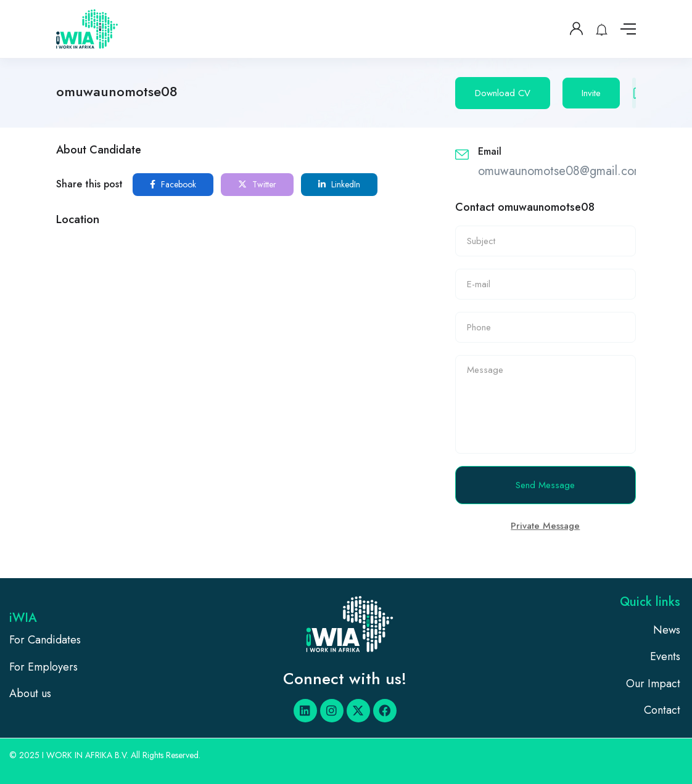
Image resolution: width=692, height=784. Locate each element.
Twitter (257, 184)
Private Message (545, 526)
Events (665, 656)
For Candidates (45, 640)
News (667, 630)
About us (30, 693)
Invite (591, 93)
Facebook (173, 184)
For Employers (43, 667)
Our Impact (653, 684)
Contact (662, 710)
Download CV (503, 93)
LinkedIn (339, 184)
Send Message (545, 485)
